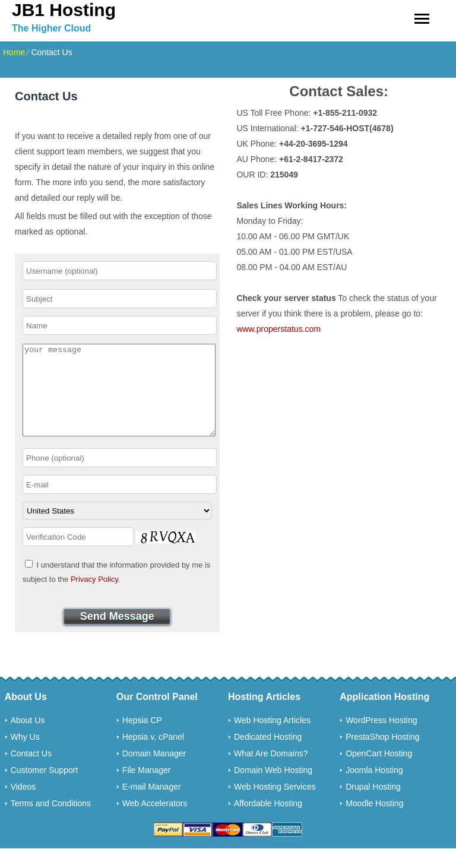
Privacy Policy (94, 597)
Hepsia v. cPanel (153, 755)
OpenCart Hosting (379, 771)
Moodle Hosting (374, 821)
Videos (23, 804)
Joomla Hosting (374, 788)
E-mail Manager (152, 804)
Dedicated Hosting (268, 755)
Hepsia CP (142, 738)
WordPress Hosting (381, 738)
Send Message (117, 634)
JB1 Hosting (64, 10)
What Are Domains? (271, 771)
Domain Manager (154, 771)
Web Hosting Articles (272, 738)
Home (14, 52)
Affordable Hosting (268, 821)
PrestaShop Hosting (383, 755)
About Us (28, 738)
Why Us (25, 755)
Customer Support (45, 788)
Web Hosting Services (275, 804)
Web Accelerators (155, 821)
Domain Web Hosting (273, 788)
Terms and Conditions (51, 821)
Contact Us (31, 771)
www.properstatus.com (278, 329)
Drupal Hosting (373, 804)
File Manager (147, 788)
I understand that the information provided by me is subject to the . (116, 590)
